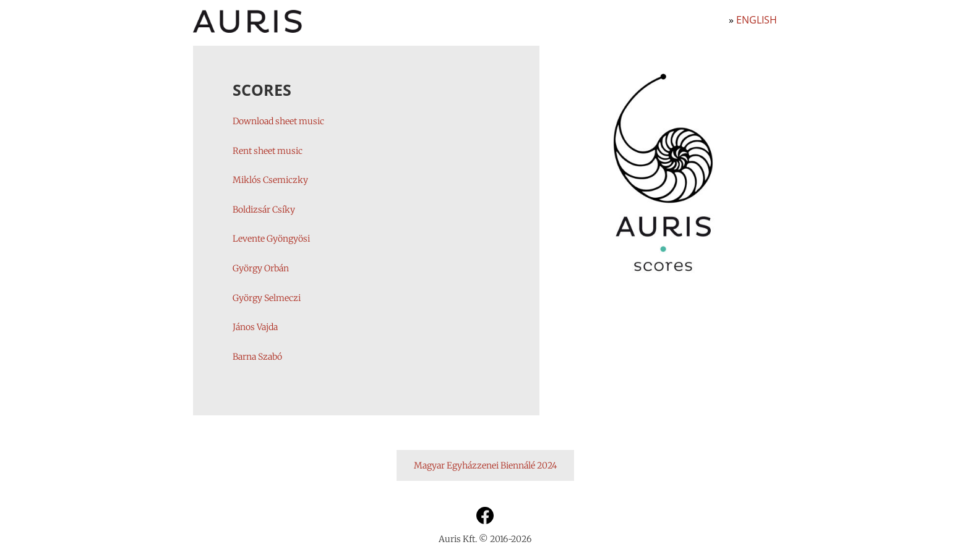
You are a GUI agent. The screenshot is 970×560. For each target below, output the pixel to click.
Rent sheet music (268, 151)
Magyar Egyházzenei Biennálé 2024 (485, 465)
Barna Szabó (257, 357)
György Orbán (261, 268)
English (757, 20)
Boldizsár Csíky (264, 210)
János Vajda (255, 327)
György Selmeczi (267, 298)
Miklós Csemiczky (270, 180)
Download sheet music (278, 121)
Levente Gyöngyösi (271, 239)
